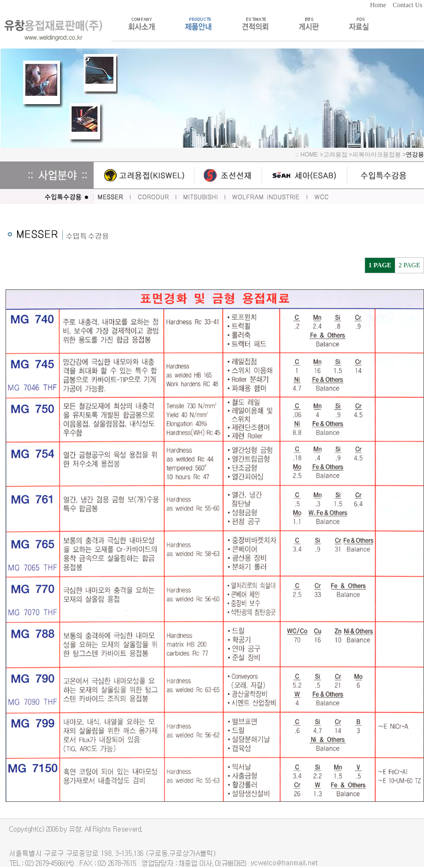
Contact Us (408, 5)
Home (381, 5)
